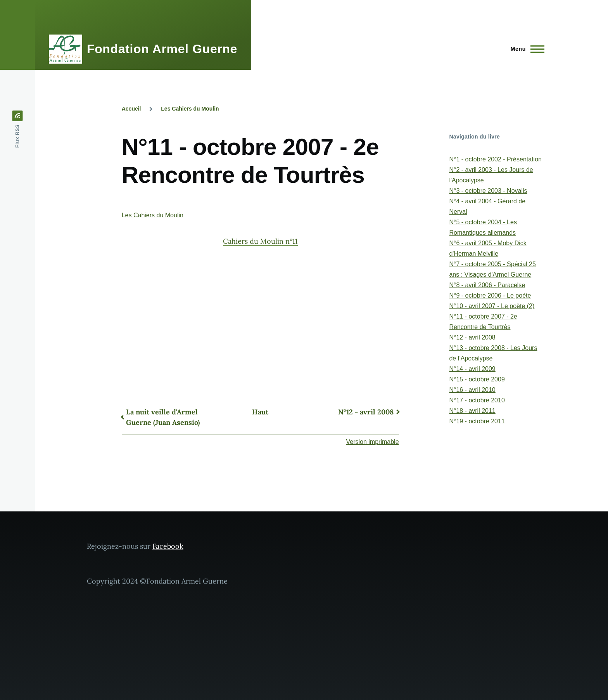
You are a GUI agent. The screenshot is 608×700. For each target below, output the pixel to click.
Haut (260, 412)
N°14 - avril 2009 (472, 369)
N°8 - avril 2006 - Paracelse (487, 285)
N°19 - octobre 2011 (477, 421)
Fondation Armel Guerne (162, 49)
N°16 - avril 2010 (472, 390)
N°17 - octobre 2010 (477, 400)
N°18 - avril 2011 (472, 411)
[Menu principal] (525, 49)
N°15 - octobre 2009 (477, 379)
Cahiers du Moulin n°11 (260, 241)
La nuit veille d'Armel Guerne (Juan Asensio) (163, 417)
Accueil (131, 109)
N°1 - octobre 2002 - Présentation (495, 159)
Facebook (168, 546)
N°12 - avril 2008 (366, 412)
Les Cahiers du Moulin (190, 109)
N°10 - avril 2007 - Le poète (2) (492, 306)
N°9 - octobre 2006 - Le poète (490, 295)
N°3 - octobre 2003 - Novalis (488, 191)
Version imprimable (373, 442)
